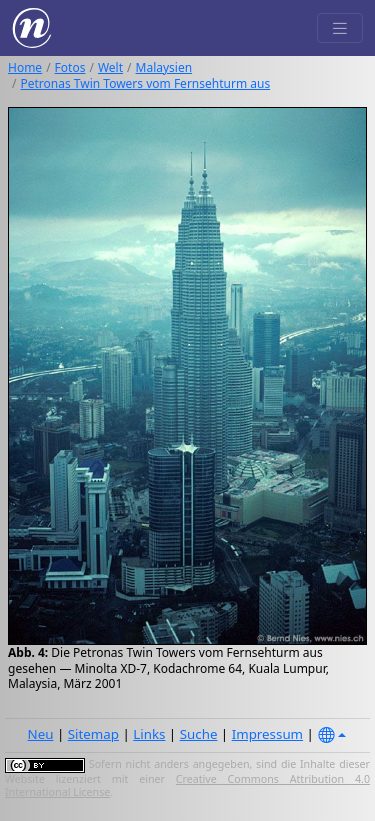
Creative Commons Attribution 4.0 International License (187, 786)
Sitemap (93, 734)
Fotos (70, 67)
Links (149, 734)
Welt (110, 67)
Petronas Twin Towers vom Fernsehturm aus (145, 83)
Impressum (267, 734)
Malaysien (164, 67)
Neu (41, 734)
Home (25, 67)
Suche (199, 734)
